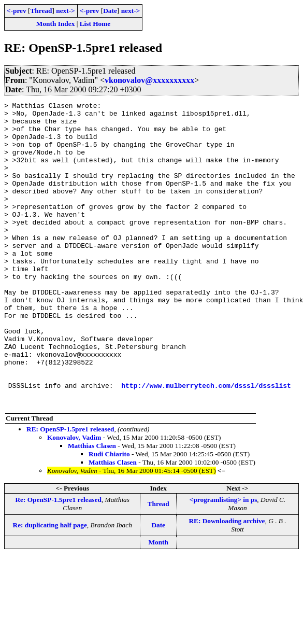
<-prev (17, 11)
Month (158, 603)
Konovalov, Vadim (74, 498)
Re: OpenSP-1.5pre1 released (58, 560)
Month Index (55, 24)
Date (110, 11)
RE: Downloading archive (227, 582)
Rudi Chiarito (109, 515)
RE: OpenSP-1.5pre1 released (70, 490)
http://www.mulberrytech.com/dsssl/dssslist (206, 443)
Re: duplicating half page (50, 586)
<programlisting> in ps (223, 560)
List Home (95, 24)
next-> (65, 11)
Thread (41, 11)
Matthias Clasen (92, 506)
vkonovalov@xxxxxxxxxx (149, 80)
